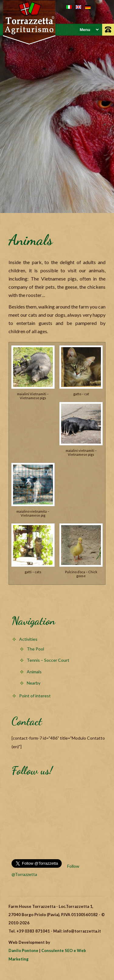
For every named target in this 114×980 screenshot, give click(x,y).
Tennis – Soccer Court (48, 660)
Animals (34, 672)
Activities (28, 639)
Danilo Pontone (23, 950)
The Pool (35, 649)
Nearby (34, 683)
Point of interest (35, 696)
